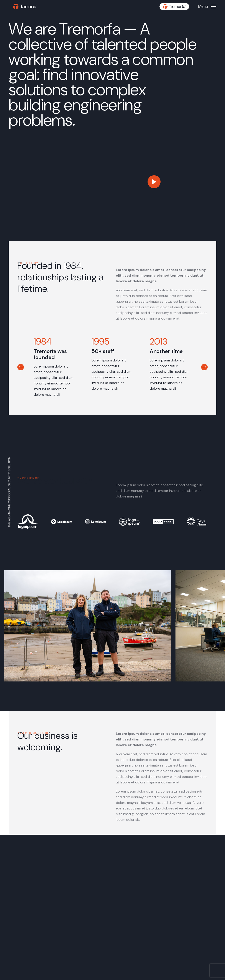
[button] (21, 367)
